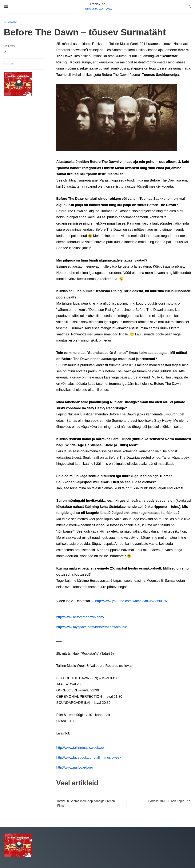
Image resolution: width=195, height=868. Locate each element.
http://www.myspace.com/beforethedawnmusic (92, 627)
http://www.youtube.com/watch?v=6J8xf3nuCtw (131, 601)
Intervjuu (10, 22)
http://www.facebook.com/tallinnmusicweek (89, 758)
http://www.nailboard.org (75, 767)
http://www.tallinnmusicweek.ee (80, 748)
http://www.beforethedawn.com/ (80, 617)
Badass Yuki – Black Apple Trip (169, 801)
